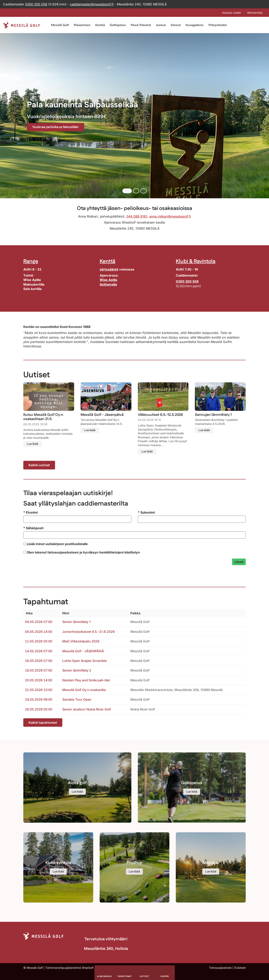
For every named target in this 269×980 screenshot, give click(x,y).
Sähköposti (33, 528)
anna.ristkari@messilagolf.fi (170, 216)
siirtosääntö (109, 269)
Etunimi (31, 512)
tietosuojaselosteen (63, 552)
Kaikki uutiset (39, 465)
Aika (29, 613)
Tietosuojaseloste (220, 968)
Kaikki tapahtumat (43, 723)
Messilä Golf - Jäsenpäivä (102, 415)
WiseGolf (88, 968)
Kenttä (100, 25)
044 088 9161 (137, 216)
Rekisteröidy (255, 13)
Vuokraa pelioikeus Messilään (58, 127)
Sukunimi (146, 512)
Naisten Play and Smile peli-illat (86, 680)
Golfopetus (118, 25)
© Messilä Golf (33, 968)
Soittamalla (108, 284)
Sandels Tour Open (77, 699)
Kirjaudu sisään (232, 13)
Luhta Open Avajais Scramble (84, 661)
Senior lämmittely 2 (77, 670)
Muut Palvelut (141, 25)
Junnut (161, 25)
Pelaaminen (82, 25)
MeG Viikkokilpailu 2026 (81, 641)
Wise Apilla (108, 280)
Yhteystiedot (217, 25)
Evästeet (240, 968)
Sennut (176, 25)
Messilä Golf (60, 25)
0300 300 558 (36, 4)
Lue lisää (33, 444)
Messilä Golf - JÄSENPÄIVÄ (83, 651)
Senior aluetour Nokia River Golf (87, 709)
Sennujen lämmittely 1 (213, 415)
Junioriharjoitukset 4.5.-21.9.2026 (88, 632)
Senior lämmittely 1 (76, 622)
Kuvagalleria (194, 25)
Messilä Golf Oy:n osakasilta (84, 690)
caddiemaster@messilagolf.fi (92, 4)
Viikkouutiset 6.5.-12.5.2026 (160, 415)
